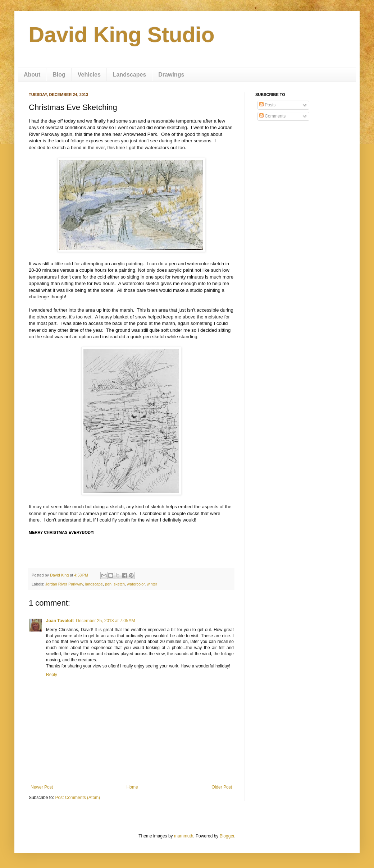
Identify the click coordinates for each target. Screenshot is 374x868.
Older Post (222, 787)
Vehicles (89, 75)
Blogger (227, 836)
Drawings (171, 75)
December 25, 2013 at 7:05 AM (105, 621)
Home (132, 787)
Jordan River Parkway (64, 584)
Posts (267, 105)
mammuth (184, 836)
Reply (52, 675)
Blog (59, 75)
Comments (272, 116)
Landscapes (129, 75)
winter (152, 584)
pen (108, 584)
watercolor (136, 584)
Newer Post (42, 787)
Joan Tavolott (60, 621)
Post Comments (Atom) (77, 798)
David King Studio (122, 35)
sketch (119, 584)
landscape (94, 584)
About (32, 75)
